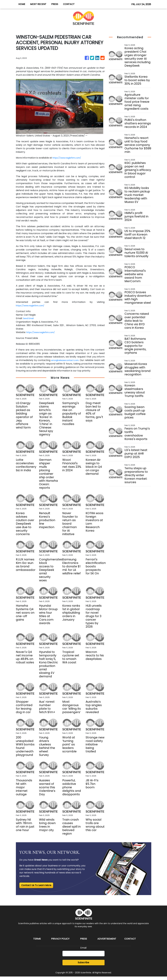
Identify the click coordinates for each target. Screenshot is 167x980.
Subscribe (83, 966)
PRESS (55, 4)
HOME (22, 4)
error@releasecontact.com (67, 360)
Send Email (29, 318)
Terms (37, 942)
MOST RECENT (38, 4)
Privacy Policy (60, 942)
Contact (130, 942)
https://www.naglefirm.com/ (69, 158)
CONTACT (69, 4)
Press (83, 942)
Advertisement (107, 942)
